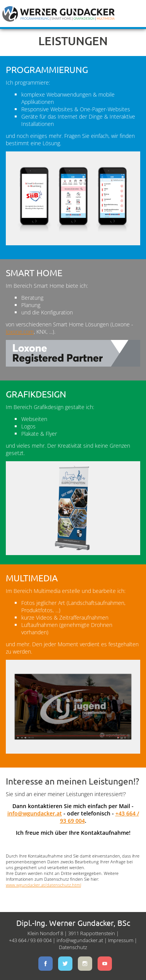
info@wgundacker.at (35, 813)
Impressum (121, 940)
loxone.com (20, 332)
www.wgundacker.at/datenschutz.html (43, 885)
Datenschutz (73, 947)
